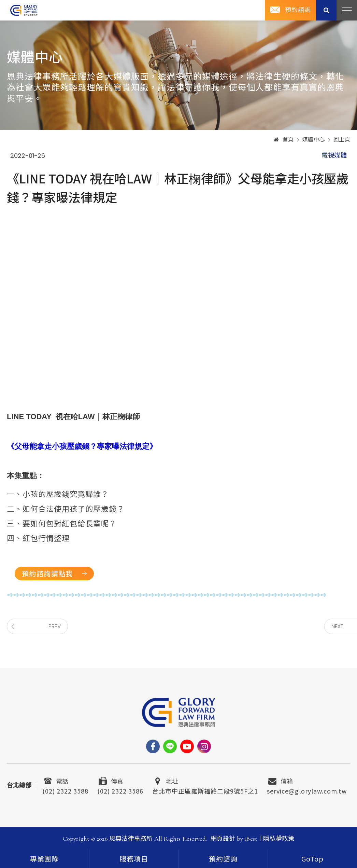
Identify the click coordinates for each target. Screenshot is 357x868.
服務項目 (134, 859)
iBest (251, 839)
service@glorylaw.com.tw (307, 790)
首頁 (284, 140)
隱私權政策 (279, 839)
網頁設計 (223, 839)
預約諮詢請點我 (47, 573)
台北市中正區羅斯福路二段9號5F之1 (205, 790)
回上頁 (342, 140)
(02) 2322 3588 (65, 790)
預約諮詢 (298, 10)
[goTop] (312, 859)
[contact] (223, 859)
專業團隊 (44, 859)
